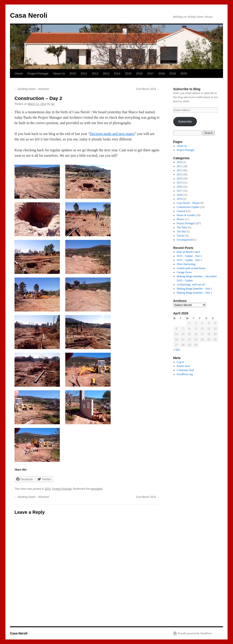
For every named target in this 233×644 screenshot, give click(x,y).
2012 (95, 74)
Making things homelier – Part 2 (194, 289)
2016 (139, 74)
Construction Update (188, 207)
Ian (53, 104)
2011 (84, 74)
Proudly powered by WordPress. (195, 633)
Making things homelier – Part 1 (194, 293)
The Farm (182, 227)
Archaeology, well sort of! (191, 285)
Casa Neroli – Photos (188, 203)
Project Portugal (38, 74)
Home (19, 74)
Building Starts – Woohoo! (32, 89)
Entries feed (183, 366)
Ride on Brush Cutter (188, 252)
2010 (73, 74)
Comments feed (185, 370)
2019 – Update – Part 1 (189, 260)
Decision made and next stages (112, 134)
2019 (173, 74)
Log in (180, 362)
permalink (97, 489)
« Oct (176, 350)
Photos (181, 219)
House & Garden (186, 215)
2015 (128, 74)
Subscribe (185, 122)
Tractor (181, 236)
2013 (106, 74)
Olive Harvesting (186, 264)
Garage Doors (184, 272)
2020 (184, 74)
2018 (161, 74)
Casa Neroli (29, 15)
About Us (59, 74)
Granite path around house (191, 268)
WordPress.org (185, 374)
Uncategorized (185, 240)
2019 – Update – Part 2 (189, 256)
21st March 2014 (148, 89)
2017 (150, 74)
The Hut (181, 232)
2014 (117, 74)
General (181, 211)
